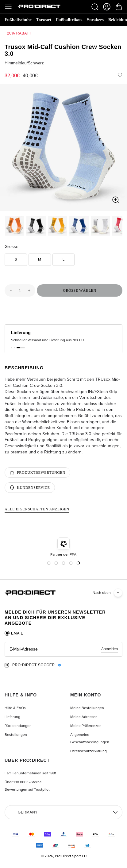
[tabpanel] (63, 649)
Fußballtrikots (69, 20)
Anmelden (110, 649)
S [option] (16, 259)
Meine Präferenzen (86, 726)
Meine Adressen (84, 717)
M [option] (40, 259)
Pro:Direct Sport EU (71, 856)
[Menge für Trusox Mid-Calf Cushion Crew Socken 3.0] (20, 290)
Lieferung (12, 717)
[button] (12, 348)
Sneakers (95, 20)
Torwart (44, 20)
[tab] (14, 633)
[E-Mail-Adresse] (63, 649)
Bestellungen (16, 735)
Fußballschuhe (18, 20)
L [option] (63, 259)
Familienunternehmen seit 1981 (30, 773)
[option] (15, 226)
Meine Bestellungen (87, 708)
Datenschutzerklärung (89, 751)
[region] (63, 148)
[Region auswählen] (63, 812)
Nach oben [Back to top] (108, 593)
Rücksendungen (18, 726)
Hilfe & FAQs (15, 708)
